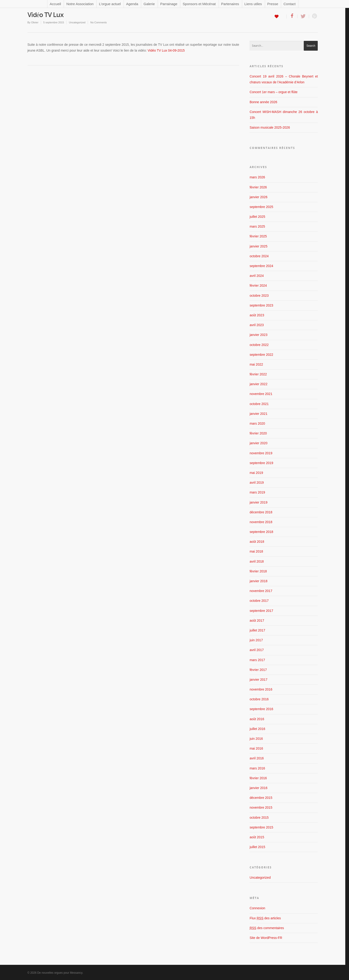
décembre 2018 (261, 512)
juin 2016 (256, 739)
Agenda (132, 4)
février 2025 (258, 236)
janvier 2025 (258, 246)
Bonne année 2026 (263, 102)
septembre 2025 (261, 207)
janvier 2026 (258, 197)
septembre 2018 (261, 532)
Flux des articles (265, 918)
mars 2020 (257, 423)
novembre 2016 (261, 689)
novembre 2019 (261, 453)
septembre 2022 (261, 355)
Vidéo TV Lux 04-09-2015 (166, 50)
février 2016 (258, 778)
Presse (273, 4)
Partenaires (230, 4)
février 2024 (258, 286)
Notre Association (80, 4)
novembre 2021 (261, 394)
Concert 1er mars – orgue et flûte (274, 92)
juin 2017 (256, 640)
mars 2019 (257, 492)
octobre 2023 (259, 296)
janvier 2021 (258, 414)
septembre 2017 (261, 611)
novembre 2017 (261, 591)
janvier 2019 (258, 502)
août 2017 (257, 620)
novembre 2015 (261, 807)
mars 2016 (257, 768)
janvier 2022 (258, 384)
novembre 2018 (261, 522)
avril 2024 (257, 276)
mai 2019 (256, 473)
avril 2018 (257, 561)
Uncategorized (77, 22)
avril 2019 (257, 483)
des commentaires (267, 928)
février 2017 (258, 670)
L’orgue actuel (110, 4)
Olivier (35, 22)
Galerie (149, 4)
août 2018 (257, 542)
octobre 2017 (259, 601)
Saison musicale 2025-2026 (270, 127)
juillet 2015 (257, 847)
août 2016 (257, 719)
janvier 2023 (258, 335)
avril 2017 (257, 650)
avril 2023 (257, 325)
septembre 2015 (261, 827)
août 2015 (257, 837)
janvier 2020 (258, 443)
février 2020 (258, 433)
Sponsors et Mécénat (199, 4)
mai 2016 (256, 748)
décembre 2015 (261, 798)
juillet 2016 (257, 729)
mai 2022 (256, 364)
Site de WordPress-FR (266, 938)
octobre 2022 (259, 345)
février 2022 (258, 374)
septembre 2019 (261, 463)
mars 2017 (257, 660)
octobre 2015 (259, 818)
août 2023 (257, 315)
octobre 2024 (259, 256)
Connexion (257, 908)
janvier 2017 (258, 680)
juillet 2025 (257, 217)
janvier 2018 (258, 581)
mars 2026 (257, 177)
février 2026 (258, 187)
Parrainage (169, 4)
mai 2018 (256, 551)
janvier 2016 (258, 788)
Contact (290, 4)
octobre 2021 (259, 404)
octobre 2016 (259, 699)
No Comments (98, 22)
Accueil (55, 4)
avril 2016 (257, 758)
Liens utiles (253, 4)
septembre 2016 (261, 709)
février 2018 (258, 571)
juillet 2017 (257, 630)
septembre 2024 (261, 266)
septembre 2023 (261, 305)
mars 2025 (257, 226)
